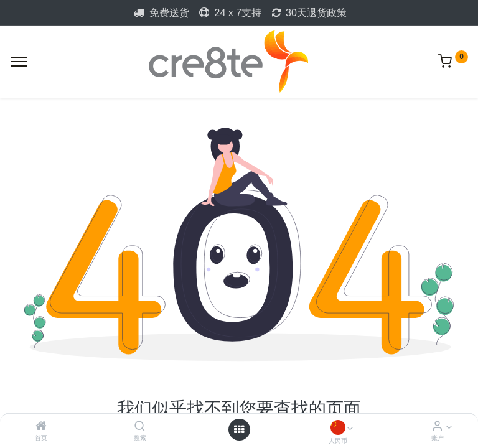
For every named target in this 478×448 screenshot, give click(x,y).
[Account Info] (437, 427)
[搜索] (140, 427)
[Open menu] (239, 429)
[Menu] (19, 62)
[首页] (41, 427)
